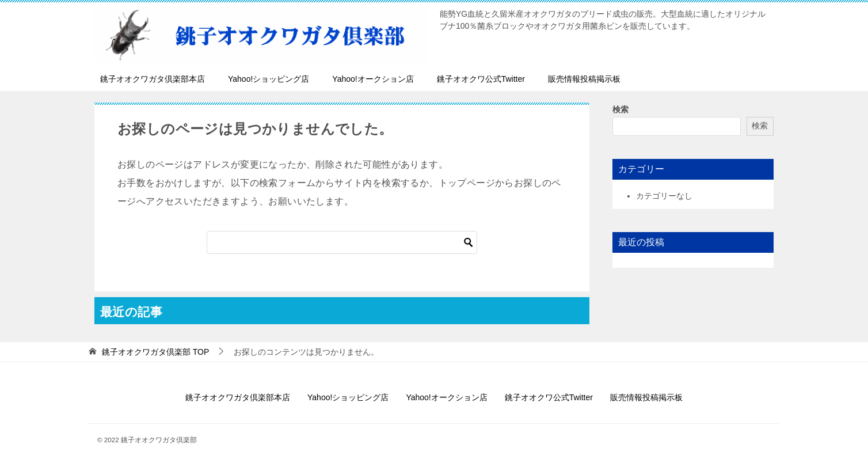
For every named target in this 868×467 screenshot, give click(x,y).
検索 (620, 109)
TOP (155, 352)
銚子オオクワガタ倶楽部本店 (153, 79)
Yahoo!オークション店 (373, 79)
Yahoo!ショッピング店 (269, 79)
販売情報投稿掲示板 (584, 79)
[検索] (342, 242)
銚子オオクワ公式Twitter (481, 79)
